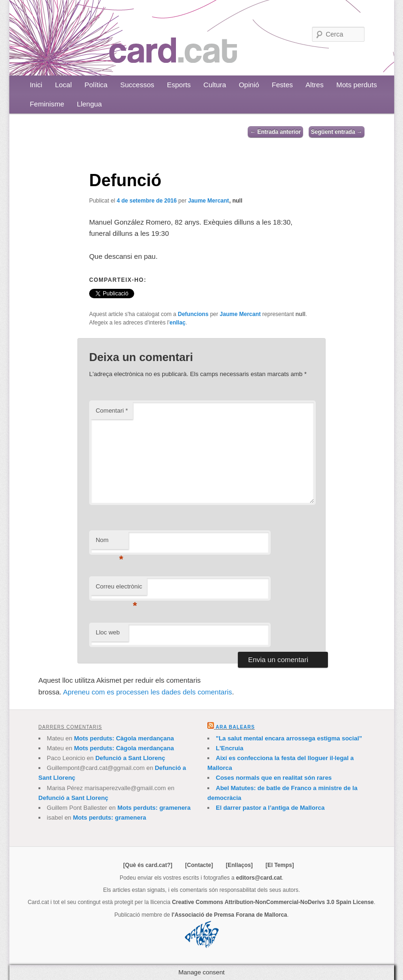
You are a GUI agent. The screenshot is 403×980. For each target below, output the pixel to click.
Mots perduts (357, 85)
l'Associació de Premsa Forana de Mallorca (229, 915)
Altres (314, 85)
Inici (36, 85)
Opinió (249, 85)
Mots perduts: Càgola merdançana (124, 738)
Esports (179, 85)
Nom (110, 543)
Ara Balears (235, 727)
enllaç (177, 323)
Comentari (112, 411)
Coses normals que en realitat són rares (274, 778)
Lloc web (108, 632)
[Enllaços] (239, 865)
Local (63, 85)
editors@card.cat (259, 878)
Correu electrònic (119, 589)
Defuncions (193, 314)
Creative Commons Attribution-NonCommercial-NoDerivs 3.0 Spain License (273, 902)
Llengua (89, 104)
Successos (137, 85)
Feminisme (47, 104)
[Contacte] (199, 865)
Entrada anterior (275, 132)
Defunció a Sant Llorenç (130, 758)
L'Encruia (230, 748)
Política (96, 85)
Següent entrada (337, 132)
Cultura (215, 85)
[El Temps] (280, 865)
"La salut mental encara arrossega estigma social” (289, 738)
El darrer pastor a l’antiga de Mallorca (270, 808)
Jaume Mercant (209, 201)
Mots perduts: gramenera (154, 808)
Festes (282, 85)
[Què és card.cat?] (148, 865)
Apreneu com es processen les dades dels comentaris (147, 692)
